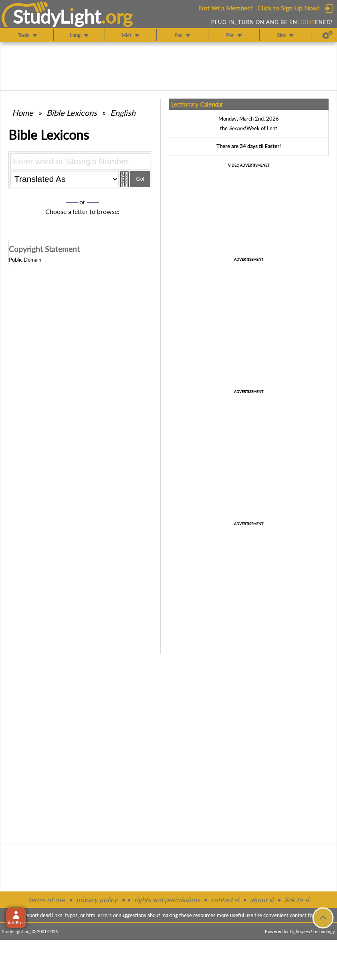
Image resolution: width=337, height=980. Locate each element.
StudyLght (57, 16)
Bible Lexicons (72, 113)
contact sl (225, 900)
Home (23, 113)
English (123, 113)
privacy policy (97, 900)
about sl (262, 900)
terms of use (47, 900)
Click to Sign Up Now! (288, 8)
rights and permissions (167, 900)
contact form (304, 915)
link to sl (297, 900)
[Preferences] (328, 35)
